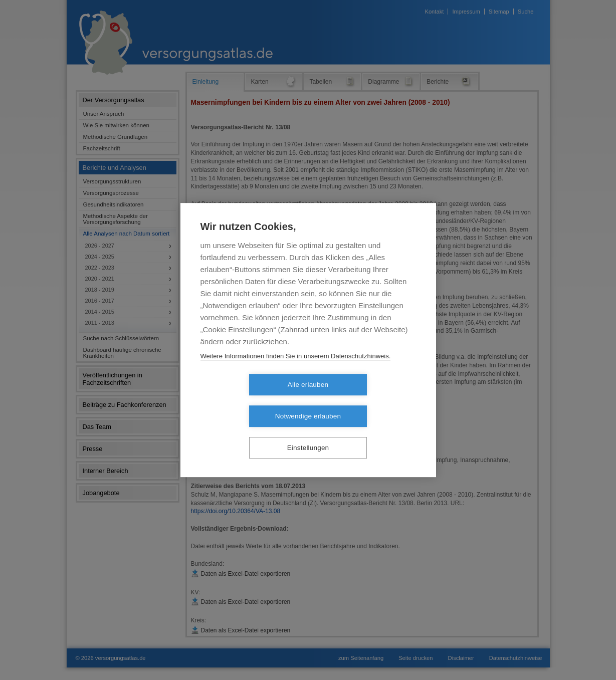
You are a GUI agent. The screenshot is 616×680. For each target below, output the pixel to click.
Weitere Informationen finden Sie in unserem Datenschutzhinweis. (296, 372)
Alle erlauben (250, 401)
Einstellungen (308, 432)
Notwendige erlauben (366, 401)
